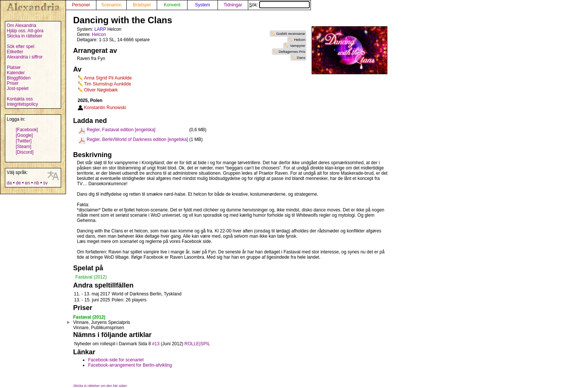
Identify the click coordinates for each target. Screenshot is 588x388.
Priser (13, 83)
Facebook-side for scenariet (116, 360)
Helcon (300, 40)
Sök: (279, 5)
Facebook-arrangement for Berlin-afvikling (130, 365)
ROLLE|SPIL (197, 344)
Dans (301, 58)
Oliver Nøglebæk (101, 90)
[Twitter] (24, 141)
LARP (100, 29)
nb (37, 183)
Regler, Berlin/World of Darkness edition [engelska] (137, 139)
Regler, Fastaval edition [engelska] (121, 130)
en (27, 183)
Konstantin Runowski (105, 108)
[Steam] (23, 147)
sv (45, 183)
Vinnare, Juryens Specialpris (102, 322)
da (9, 183)
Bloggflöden (19, 78)
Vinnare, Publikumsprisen (99, 328)
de (18, 183)
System (202, 5)
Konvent (172, 5)
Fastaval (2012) (91, 277)
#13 (156, 344)
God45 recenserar (291, 34)
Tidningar (233, 5)
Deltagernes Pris (292, 52)
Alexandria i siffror (25, 57)
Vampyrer (298, 46)
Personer (81, 5)
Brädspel (142, 5)
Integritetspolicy (22, 104)
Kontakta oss (20, 99)
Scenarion (111, 5)
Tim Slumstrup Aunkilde (108, 84)
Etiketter (15, 52)
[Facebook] (27, 130)
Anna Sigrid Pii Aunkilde (108, 78)
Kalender (16, 73)
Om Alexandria (22, 25)
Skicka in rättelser (25, 36)
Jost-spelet (18, 88)
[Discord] (25, 152)
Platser (14, 67)
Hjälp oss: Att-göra (25, 31)
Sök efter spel (20, 46)
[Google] (24, 135)
